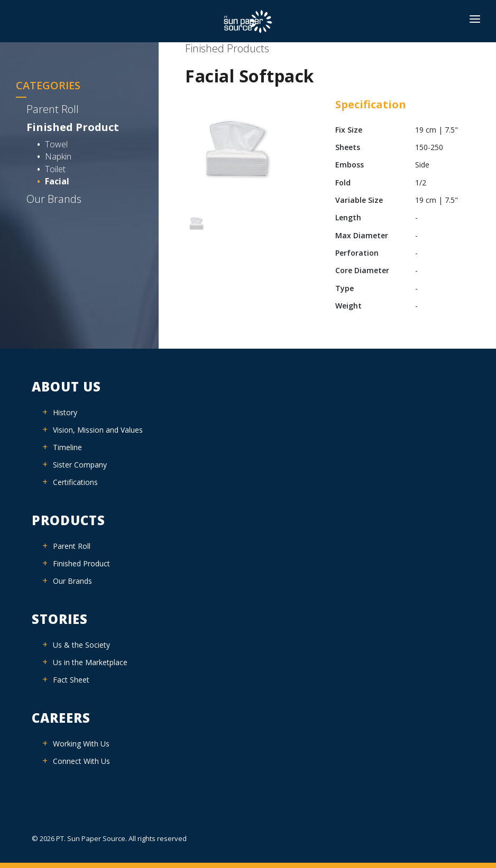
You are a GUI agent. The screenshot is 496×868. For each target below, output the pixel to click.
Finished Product (73, 127)
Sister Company (80, 465)
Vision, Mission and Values (98, 430)
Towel (56, 144)
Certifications (75, 482)
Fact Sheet (71, 680)
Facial (57, 181)
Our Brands (54, 199)
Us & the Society (81, 645)
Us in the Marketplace (90, 662)
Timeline (67, 447)
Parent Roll (53, 109)
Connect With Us (81, 761)
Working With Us (81, 744)
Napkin (58, 156)
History (65, 412)
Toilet (55, 169)
